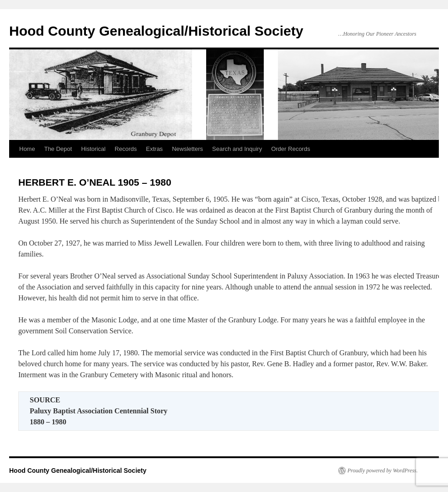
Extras (154, 149)
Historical (93, 149)
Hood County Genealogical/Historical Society (156, 31)
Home (27, 149)
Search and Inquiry (237, 149)
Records (126, 149)
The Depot (58, 149)
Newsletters (187, 149)
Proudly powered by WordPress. (383, 471)
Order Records (291, 149)
